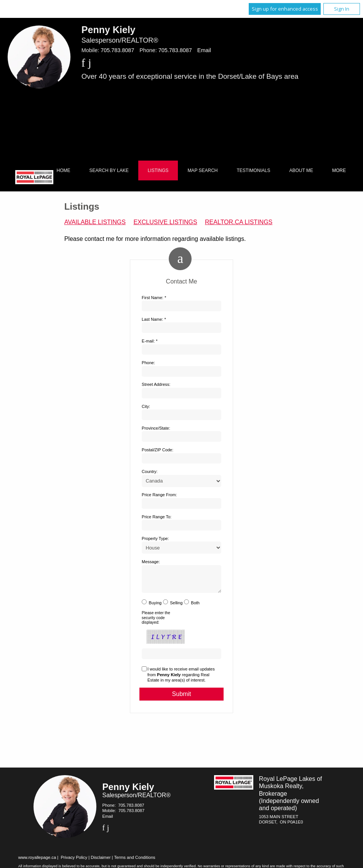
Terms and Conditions (135, 862)
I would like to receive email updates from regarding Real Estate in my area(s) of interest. (181, 679)
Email (204, 50)
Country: (150, 471)
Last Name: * (154, 319)
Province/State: (156, 428)
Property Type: (155, 538)
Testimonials (254, 170)
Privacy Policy (74, 862)
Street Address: (156, 384)
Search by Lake (109, 170)
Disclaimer (101, 862)
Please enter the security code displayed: (156, 622)
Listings (158, 170)
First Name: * (154, 298)
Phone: (148, 363)
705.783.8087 (117, 50)
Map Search (202, 170)
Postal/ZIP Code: (158, 450)
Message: (151, 562)
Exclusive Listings (165, 222)
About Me (301, 170)
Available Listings (95, 222)
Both (195, 607)
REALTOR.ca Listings (239, 222)
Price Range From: (159, 495)
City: (146, 406)
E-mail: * (150, 341)
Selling (176, 607)
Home (64, 170)
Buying (155, 607)
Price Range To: (157, 517)
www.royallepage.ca (37, 862)
